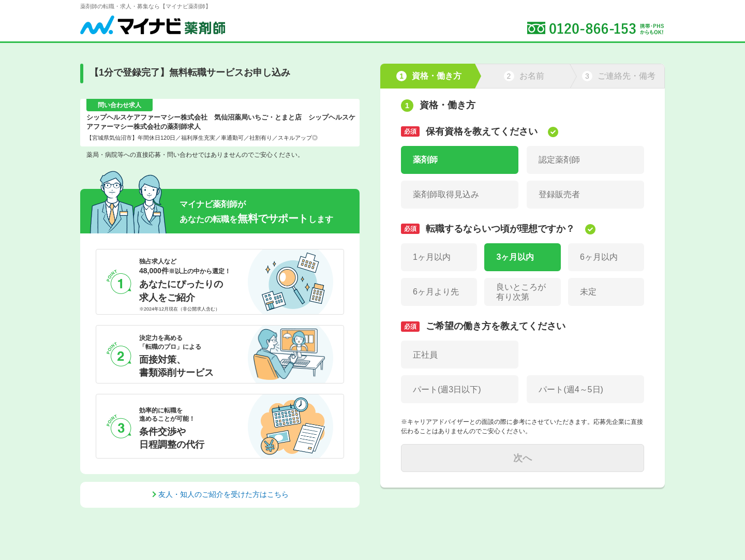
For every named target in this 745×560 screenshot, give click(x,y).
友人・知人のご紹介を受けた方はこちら (224, 494)
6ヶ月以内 (599, 257)
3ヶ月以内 (515, 257)
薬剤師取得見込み (446, 194)
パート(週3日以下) (447, 389)
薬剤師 (425, 160)
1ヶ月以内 (432, 257)
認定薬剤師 (559, 160)
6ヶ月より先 (436, 292)
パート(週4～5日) (571, 389)
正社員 (425, 355)
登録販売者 (559, 194)
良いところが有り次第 (521, 292)
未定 (588, 292)
